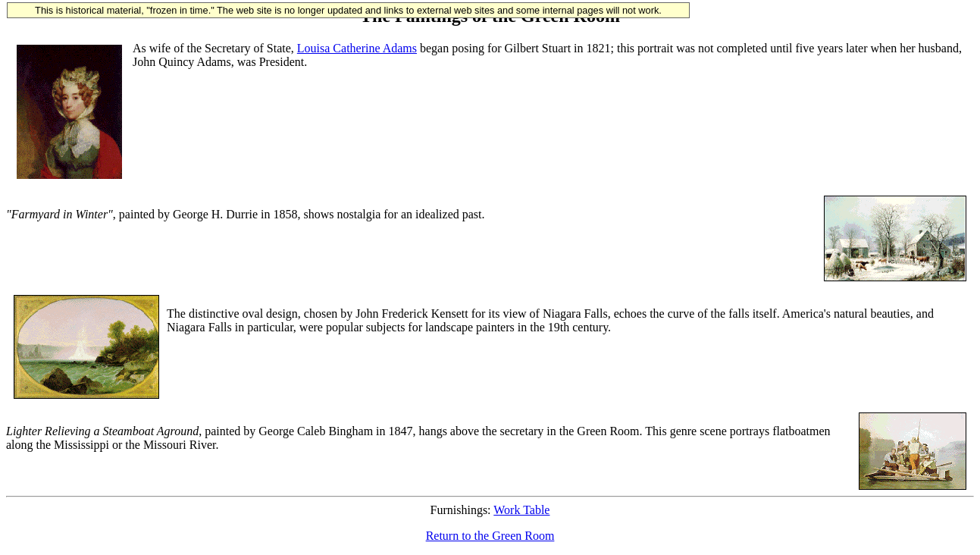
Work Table (521, 510)
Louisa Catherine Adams (357, 48)
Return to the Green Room (490, 536)
